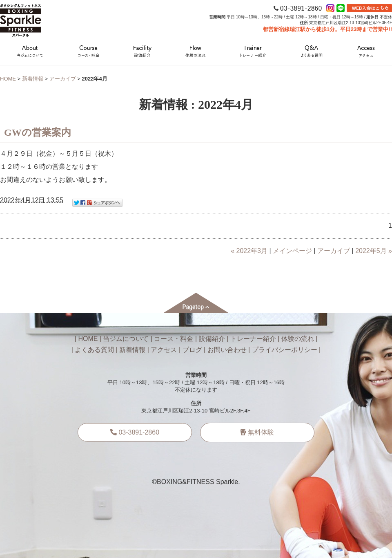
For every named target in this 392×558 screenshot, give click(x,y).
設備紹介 (212, 339)
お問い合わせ (227, 350)
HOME (8, 79)
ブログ (192, 350)
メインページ (292, 251)
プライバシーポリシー (285, 350)
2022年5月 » (374, 251)
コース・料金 (174, 339)
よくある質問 (94, 350)
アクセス (164, 350)
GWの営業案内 (38, 132)
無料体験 (257, 432)
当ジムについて (126, 339)
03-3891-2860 (135, 432)
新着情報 (33, 79)
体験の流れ (298, 339)
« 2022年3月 (249, 251)
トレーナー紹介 (253, 339)
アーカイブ (63, 79)
